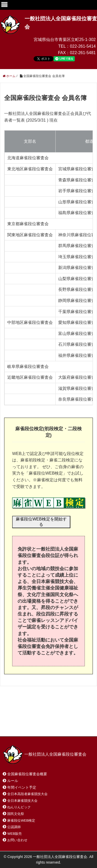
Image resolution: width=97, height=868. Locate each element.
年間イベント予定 (22, 787)
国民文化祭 (16, 814)
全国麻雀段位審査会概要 (27, 774)
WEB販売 (14, 834)
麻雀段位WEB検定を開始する (41, 522)
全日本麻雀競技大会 (22, 801)
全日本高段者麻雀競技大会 (27, 794)
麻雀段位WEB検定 (21, 820)
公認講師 (14, 827)
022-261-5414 (83, 46)
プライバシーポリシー (27, 726)
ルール (13, 781)
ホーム (15, 720)
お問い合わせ (44, 720)
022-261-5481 (83, 53)
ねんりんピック (19, 807)
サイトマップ (77, 720)
